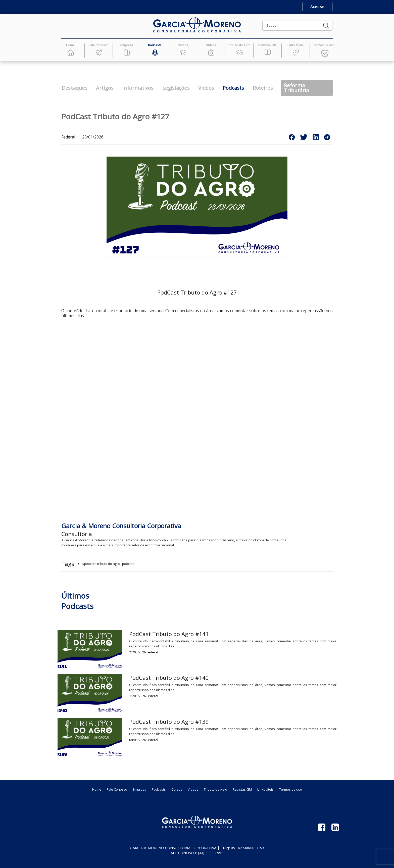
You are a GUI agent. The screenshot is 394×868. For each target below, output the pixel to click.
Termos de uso (291, 789)
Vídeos (193, 789)
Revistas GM (242, 789)
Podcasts (159, 789)
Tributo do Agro (215, 789)
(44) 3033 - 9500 (212, 853)
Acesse (317, 7)
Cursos (177, 789)
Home (97, 789)
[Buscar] (291, 26)
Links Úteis (265, 789)
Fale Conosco (117, 789)
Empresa (139, 789)
